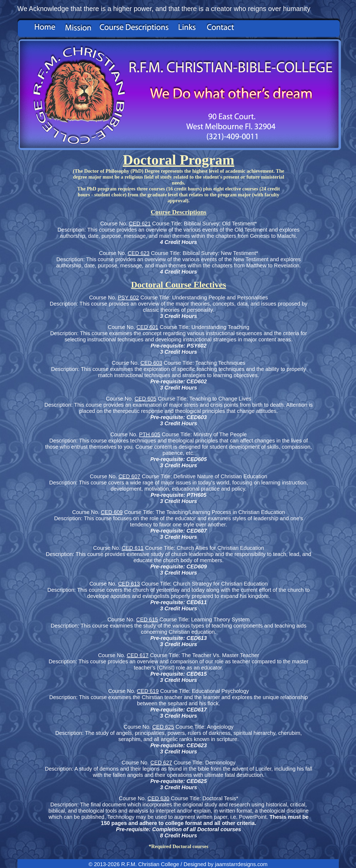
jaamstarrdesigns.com (241, 864)
